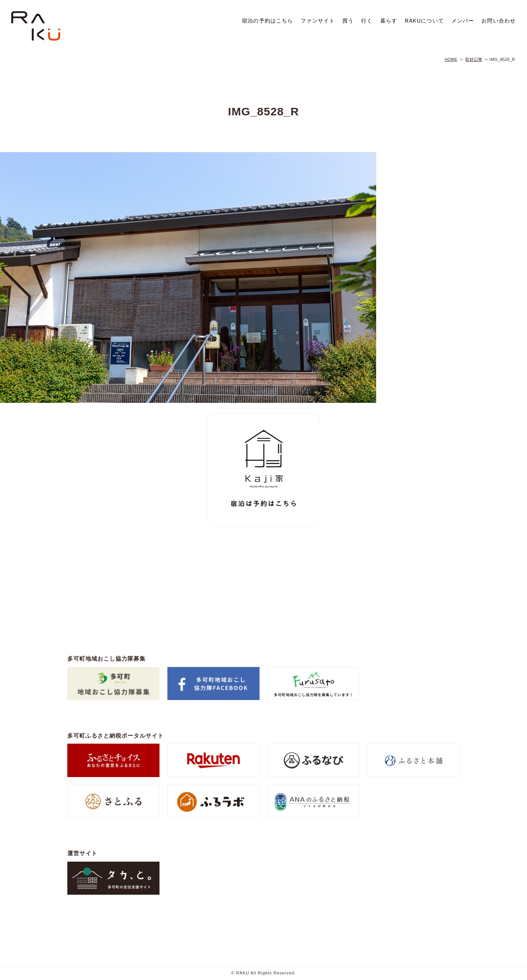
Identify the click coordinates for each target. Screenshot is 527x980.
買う (348, 21)
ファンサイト (318, 21)
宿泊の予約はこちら (267, 21)
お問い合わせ (499, 21)
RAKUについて (424, 21)
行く (367, 21)
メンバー (463, 21)
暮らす (389, 21)
